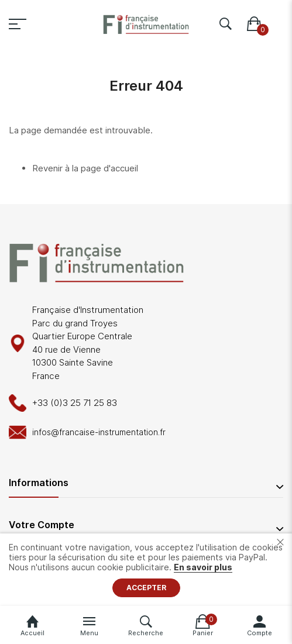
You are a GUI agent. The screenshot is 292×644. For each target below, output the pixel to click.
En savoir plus (203, 567)
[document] (146, 570)
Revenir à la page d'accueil (85, 168)
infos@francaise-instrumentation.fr (99, 432)
